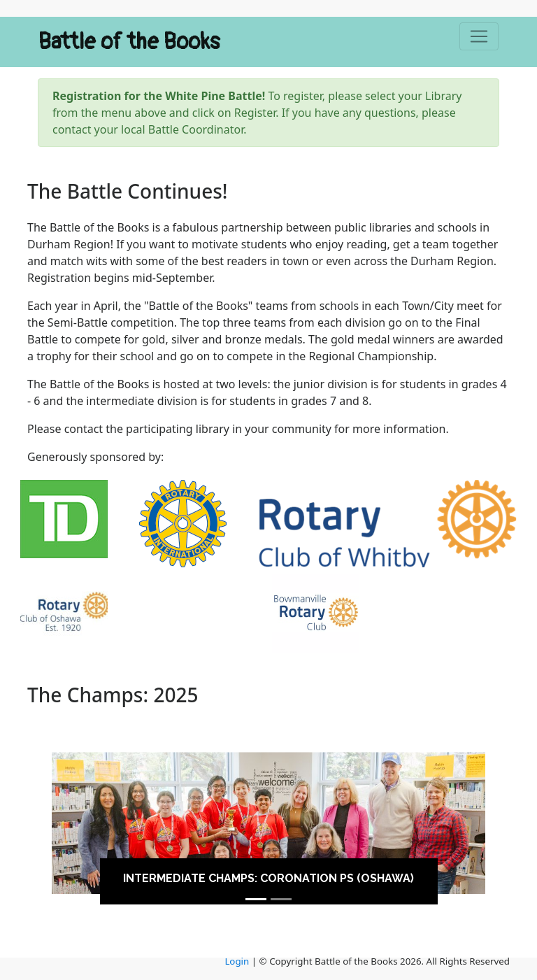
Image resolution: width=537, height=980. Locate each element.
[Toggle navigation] (479, 36)
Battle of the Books (129, 42)
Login (237, 961)
